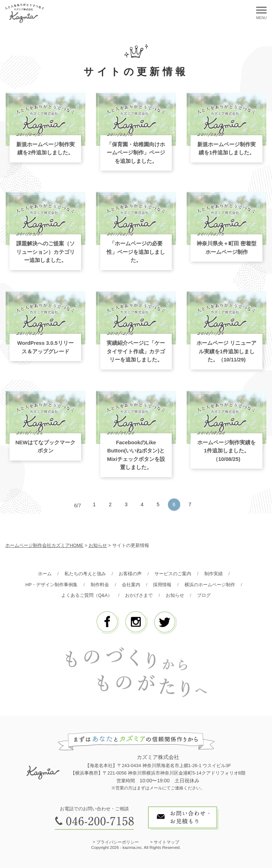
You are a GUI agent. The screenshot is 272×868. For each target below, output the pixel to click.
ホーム (45, 574)
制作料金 (100, 585)
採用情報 (162, 585)
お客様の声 (130, 574)
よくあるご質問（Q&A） (87, 595)
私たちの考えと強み (85, 574)
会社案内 (131, 585)
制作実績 (214, 574)
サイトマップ (166, 842)
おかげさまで (139, 595)
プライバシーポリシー (118, 842)
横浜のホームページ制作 (210, 585)
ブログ (204, 595)
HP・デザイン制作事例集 (52, 585)
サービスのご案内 (173, 574)
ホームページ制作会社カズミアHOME (44, 545)
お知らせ (98, 545)
